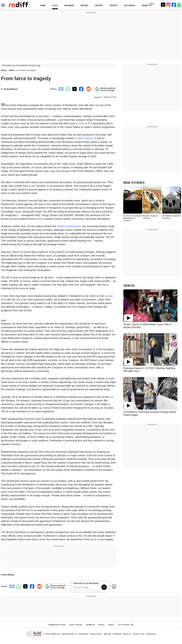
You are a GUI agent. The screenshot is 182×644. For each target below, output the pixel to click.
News (12, 70)
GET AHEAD (130, 6)
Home (4, 70)
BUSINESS (69, 6)
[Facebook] (174, 5)
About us (127, 634)
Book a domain (76, 625)
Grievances (151, 634)
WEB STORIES (134, 183)
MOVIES (84, 6)
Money (101, 625)
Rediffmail (90, 625)
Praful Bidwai (11, 89)
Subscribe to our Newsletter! (86, 583)
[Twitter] (163, 5)
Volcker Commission (69, 226)
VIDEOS (129, 286)
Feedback (117, 634)
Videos (111, 625)
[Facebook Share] (81, 89)
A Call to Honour (84, 138)
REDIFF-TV (147, 6)
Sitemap (107, 634)
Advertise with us (69, 634)
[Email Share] (60, 89)
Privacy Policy (96, 634)
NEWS (55, 6)
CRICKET (99, 6)
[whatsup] (179, 5)
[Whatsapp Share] (67, 89)
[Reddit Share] (88, 89)
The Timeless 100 (126, 625)
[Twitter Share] (74, 89)
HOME (43, 6)
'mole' (81, 123)
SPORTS (114, 6)
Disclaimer (83, 634)
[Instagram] (168, 5)
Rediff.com (55, 634)
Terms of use (139, 634)
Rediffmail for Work (57, 625)
